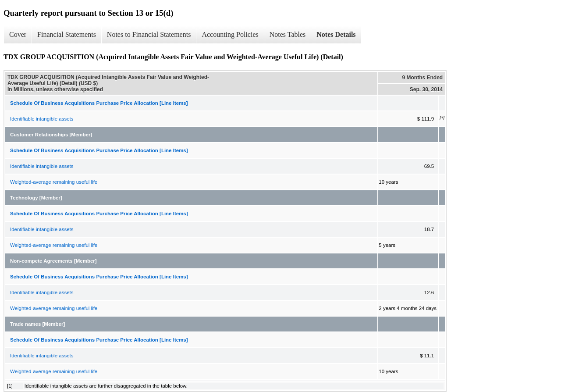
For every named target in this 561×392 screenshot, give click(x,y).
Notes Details (336, 34)
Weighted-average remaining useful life (54, 182)
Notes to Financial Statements (149, 34)
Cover (18, 34)
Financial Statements (67, 34)
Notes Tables (288, 34)
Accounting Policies (230, 34)
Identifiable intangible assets (42, 119)
